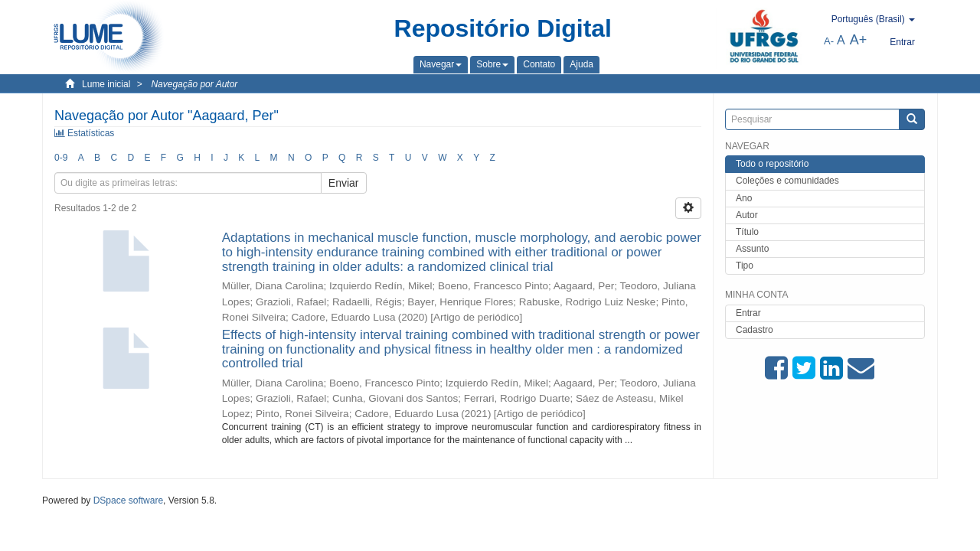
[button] (441, 64)
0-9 (61, 158)
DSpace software (128, 500)
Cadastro (755, 330)
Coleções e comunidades (787, 181)
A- (829, 41)
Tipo (745, 266)
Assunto (752, 249)
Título (747, 232)
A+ (859, 40)
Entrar (748, 313)
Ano (744, 198)
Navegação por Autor (194, 84)
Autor (747, 215)
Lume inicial (106, 84)
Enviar (344, 183)
